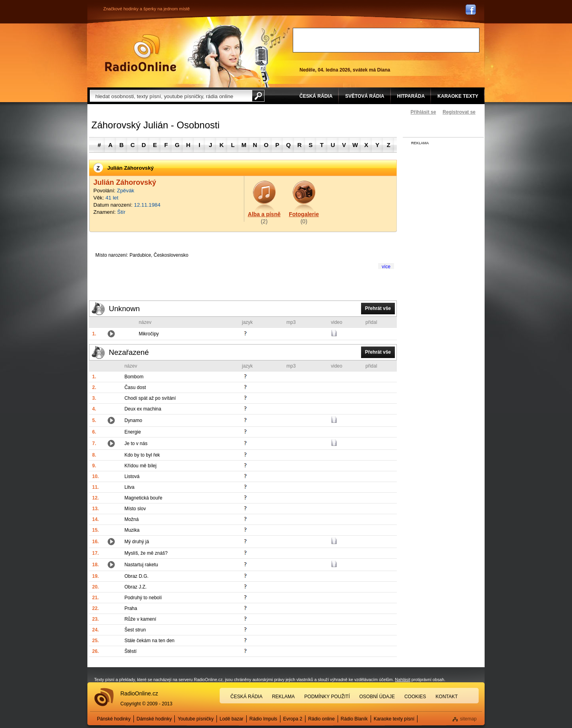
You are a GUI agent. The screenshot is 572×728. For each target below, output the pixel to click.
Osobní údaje (377, 697)
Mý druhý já (137, 542)
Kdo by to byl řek (142, 455)
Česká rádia (246, 697)
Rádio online (322, 719)
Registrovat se (459, 112)
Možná (131, 519)
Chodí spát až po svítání (150, 398)
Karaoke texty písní (394, 719)
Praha (131, 608)
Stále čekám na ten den (149, 641)
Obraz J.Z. (135, 587)
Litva (129, 487)
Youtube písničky (195, 719)
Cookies (415, 697)
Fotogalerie (304, 214)
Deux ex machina (143, 409)
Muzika (132, 530)
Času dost (135, 387)
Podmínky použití (327, 697)
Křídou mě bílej (140, 466)
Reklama (283, 697)
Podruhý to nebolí (143, 598)
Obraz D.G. (136, 576)
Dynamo (133, 420)
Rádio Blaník (354, 719)
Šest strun (135, 630)
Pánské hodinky (114, 719)
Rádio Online (141, 53)
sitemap (468, 719)
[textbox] (171, 96)
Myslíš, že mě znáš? (146, 553)
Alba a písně (264, 214)
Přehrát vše (378, 308)
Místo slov (135, 509)
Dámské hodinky (154, 719)
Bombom (134, 377)
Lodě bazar (232, 719)
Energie (132, 432)
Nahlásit (403, 680)
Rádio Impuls (263, 719)
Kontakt (447, 697)
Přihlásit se (423, 112)
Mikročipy (149, 334)
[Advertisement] (386, 40)
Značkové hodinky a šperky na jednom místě (147, 9)
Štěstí (130, 651)
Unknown (124, 309)
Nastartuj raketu (141, 565)
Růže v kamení (140, 619)
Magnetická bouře (143, 498)
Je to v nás (136, 443)
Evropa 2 (293, 719)
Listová (132, 476)
